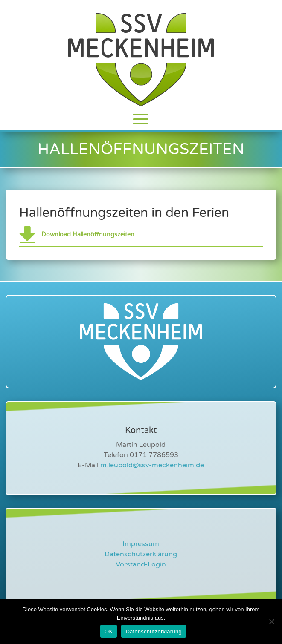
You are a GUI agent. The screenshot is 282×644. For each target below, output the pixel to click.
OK (109, 631)
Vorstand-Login (141, 564)
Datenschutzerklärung (141, 554)
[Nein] (271, 621)
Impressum (141, 544)
